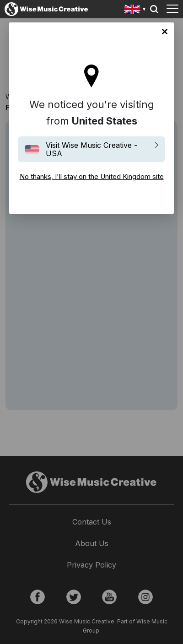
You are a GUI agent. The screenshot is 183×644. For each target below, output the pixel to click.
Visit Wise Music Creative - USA (91, 149)
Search (154, 9)
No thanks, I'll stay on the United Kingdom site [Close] (165, 32)
